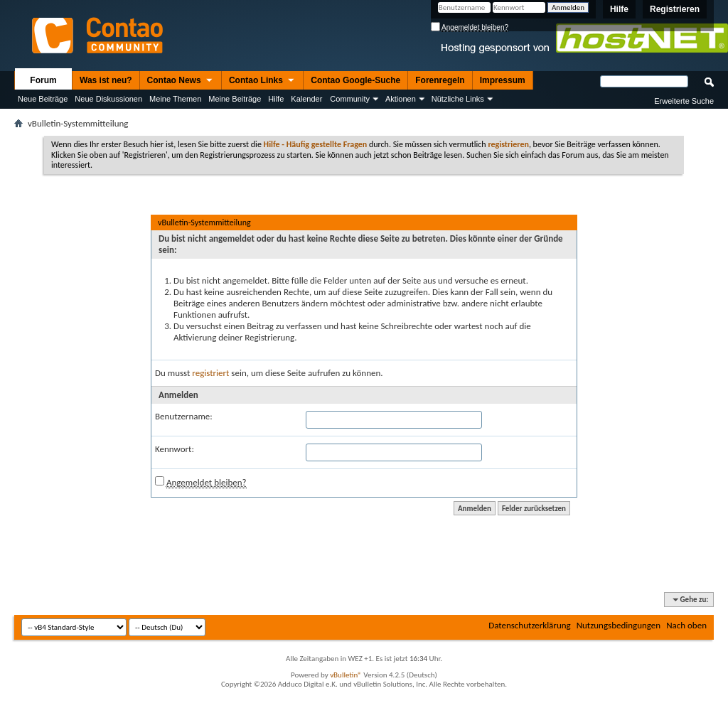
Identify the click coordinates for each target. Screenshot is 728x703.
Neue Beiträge (43, 99)
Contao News (181, 81)
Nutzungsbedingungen (619, 625)
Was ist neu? (106, 80)
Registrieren (675, 9)
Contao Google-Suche (355, 80)
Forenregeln (440, 80)
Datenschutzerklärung (530, 625)
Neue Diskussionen (108, 99)
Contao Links (262, 81)
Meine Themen (175, 99)
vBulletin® (346, 675)
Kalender (306, 99)
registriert (210, 373)
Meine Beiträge (235, 99)
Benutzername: (184, 416)
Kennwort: (175, 449)
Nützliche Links (458, 99)
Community (350, 99)
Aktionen (401, 99)
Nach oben (686, 625)
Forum (43, 80)
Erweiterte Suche (684, 101)
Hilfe (619, 9)
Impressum (503, 80)
